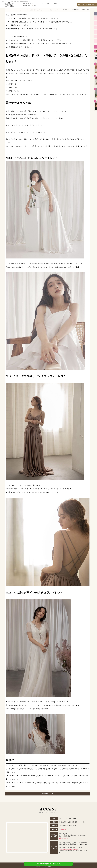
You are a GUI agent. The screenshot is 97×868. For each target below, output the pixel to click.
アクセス (35, 6)
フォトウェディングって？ (44, 3)
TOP (3, 10)
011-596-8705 (62, 830)
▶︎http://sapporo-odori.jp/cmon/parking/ (69, 849)
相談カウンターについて (29, 3)
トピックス (56, 3)
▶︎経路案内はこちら (64, 839)
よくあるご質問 (27, 6)
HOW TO (63, 3)
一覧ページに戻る (48, 794)
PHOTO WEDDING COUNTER (81, 10)
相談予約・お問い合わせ (89, 4)
